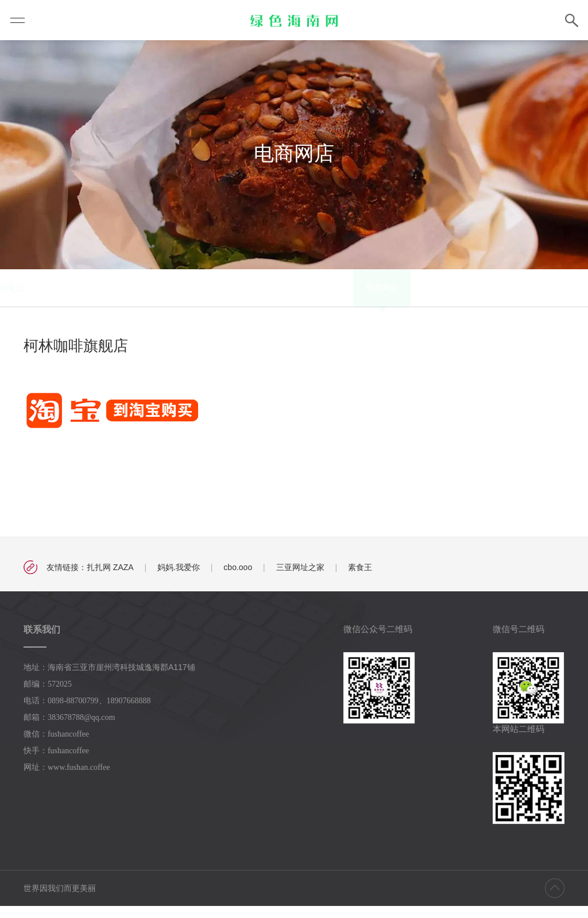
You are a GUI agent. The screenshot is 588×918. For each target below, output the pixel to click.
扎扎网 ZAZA (110, 579)
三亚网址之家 (300, 579)
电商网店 (184, 300)
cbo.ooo (238, 579)
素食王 (360, 579)
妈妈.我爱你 (179, 579)
